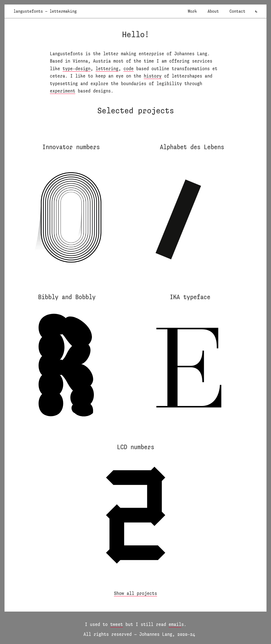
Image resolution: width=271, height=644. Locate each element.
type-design (77, 68)
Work (192, 11)
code (129, 68)
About (213, 11)
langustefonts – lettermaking (45, 11)
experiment (63, 91)
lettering (107, 68)
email (175, 624)
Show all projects (135, 593)
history (153, 76)
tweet (117, 624)
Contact (237, 11)
